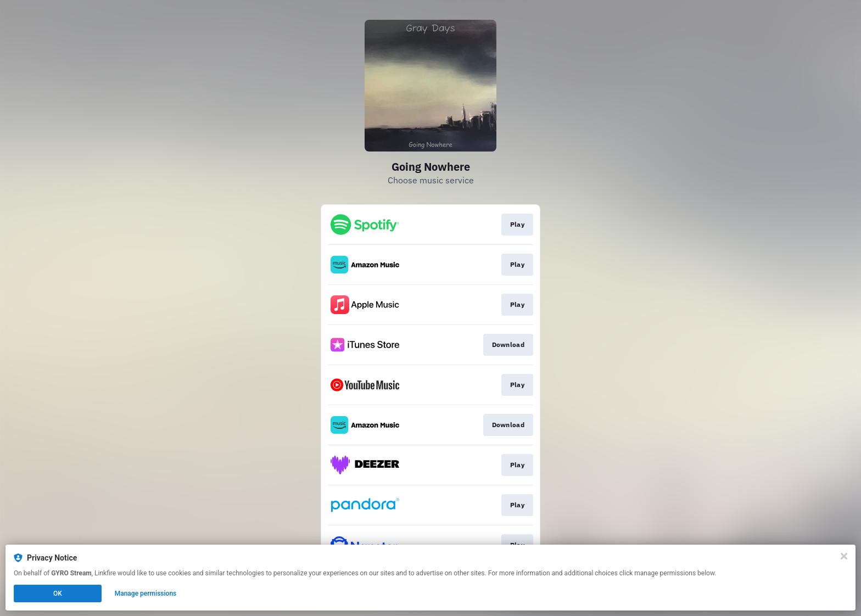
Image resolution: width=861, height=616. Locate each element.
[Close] (844, 556)
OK (58, 593)
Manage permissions (146, 593)
